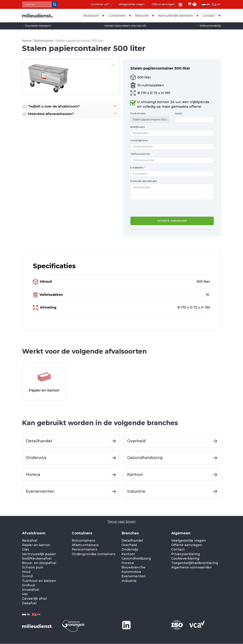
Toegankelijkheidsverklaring (195, 563)
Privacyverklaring (186, 554)
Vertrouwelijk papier (39, 554)
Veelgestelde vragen (132, 4)
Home (27, 41)
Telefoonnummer (140, 154)
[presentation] (157, 208)
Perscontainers (84, 550)
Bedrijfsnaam (138, 127)
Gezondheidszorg (136, 559)
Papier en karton (36, 545)
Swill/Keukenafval (37, 559)
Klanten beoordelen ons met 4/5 (124, 26)
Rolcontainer (44, 41)
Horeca (128, 563)
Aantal (178, 113)
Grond (27, 576)
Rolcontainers (83, 541)
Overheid (129, 545)
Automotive (131, 572)
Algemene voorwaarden (192, 568)
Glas (25, 550)
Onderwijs (130, 550)
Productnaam (138, 113)
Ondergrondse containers (94, 554)
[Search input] (38, 4)
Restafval (30, 541)
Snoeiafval (31, 590)
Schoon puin (33, 568)
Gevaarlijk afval (34, 599)
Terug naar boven (121, 522)
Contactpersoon (139, 140)
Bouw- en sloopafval (39, 563)
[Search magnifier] (55, 4)
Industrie (129, 581)
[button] (113, 65)
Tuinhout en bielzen (39, 581)
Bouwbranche (133, 568)
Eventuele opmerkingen (144, 181)
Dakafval (29, 603)
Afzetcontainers (85, 545)
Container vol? (100, 4)
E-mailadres (137, 168)
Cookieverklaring (185, 559)
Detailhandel (132, 541)
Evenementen (134, 576)
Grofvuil (29, 585)
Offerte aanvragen (163, 4)
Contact (178, 550)
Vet (25, 594)
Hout (26, 572)
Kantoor (128, 554)
